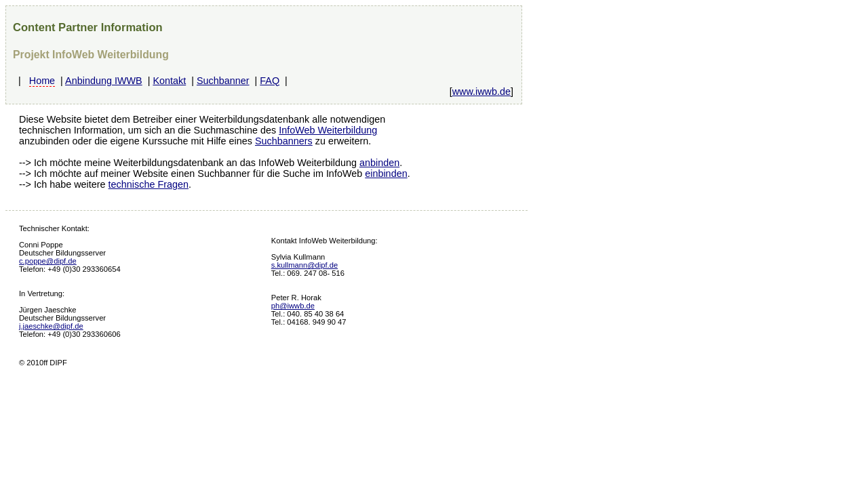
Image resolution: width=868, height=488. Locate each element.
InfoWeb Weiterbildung (328, 130)
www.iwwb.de (481, 91)
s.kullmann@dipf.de (304, 265)
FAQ (270, 81)
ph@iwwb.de (293, 306)
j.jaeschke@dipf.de (51, 326)
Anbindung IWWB (104, 81)
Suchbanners (284, 141)
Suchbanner (223, 81)
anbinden (379, 163)
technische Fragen (149, 184)
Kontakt (169, 81)
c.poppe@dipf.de (48, 261)
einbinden (386, 174)
